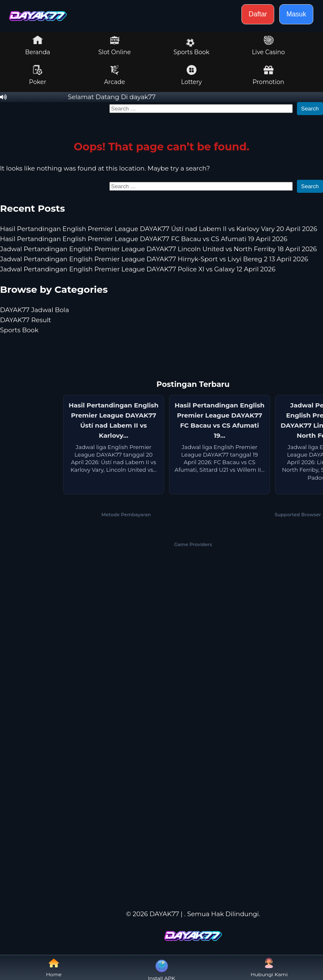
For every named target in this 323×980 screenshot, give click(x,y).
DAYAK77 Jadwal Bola (34, 310)
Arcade (115, 75)
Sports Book (192, 47)
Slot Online (115, 45)
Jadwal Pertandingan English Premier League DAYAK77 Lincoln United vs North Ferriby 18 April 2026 (158, 249)
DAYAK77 (164, 914)
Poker (38, 75)
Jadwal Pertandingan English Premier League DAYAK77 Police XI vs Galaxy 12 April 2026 (138, 269)
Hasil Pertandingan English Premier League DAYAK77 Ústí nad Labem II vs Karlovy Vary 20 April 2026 (159, 229)
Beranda (38, 45)
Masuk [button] (296, 14)
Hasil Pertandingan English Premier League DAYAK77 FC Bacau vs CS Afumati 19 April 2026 (144, 239)
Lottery (192, 75)
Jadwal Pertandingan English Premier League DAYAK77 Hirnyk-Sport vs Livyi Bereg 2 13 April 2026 (154, 259)
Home (54, 968)
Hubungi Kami (269, 968)
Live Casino (268, 45)
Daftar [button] (258, 14)
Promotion (268, 75)
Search (310, 109)
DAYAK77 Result (25, 320)
